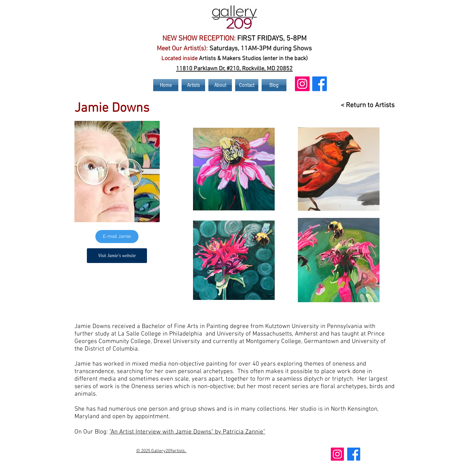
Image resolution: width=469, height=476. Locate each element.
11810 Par (189, 69)
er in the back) (290, 59)
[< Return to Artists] (364, 105)
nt (270, 59)
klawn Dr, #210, (222, 69)
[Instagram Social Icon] (302, 84)
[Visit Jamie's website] (117, 256)
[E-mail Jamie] (117, 237)
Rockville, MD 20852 (267, 69)
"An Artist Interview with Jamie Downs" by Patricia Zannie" (187, 432)
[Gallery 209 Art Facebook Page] (320, 84)
